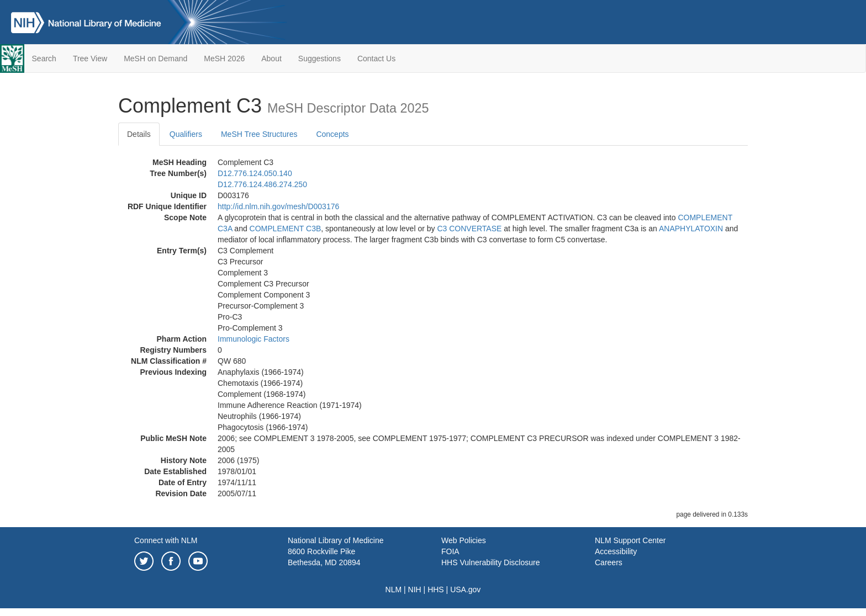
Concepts (332, 134)
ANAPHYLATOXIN (691, 229)
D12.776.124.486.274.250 (262, 184)
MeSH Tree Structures (259, 134)
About (271, 59)
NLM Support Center (630, 540)
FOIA (450, 551)
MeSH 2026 (224, 59)
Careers (609, 562)
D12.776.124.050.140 (255, 173)
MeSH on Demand (155, 59)
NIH (415, 590)
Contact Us (376, 59)
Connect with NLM (166, 540)
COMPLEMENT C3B (286, 229)
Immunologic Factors (254, 339)
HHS (436, 590)
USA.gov (465, 590)
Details (139, 134)
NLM (394, 590)
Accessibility (616, 551)
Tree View (90, 59)
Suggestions (320, 59)
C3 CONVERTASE (469, 229)
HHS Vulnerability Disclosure (490, 562)
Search (44, 59)
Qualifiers (186, 134)
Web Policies (464, 540)
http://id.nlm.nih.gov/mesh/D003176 (278, 206)
